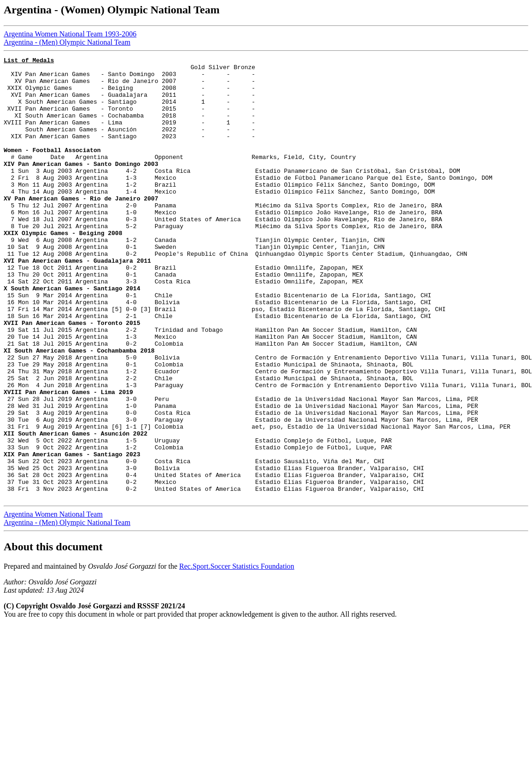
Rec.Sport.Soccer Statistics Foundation (237, 655)
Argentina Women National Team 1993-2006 (70, 34)
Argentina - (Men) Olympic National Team (67, 42)
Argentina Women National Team (53, 603)
